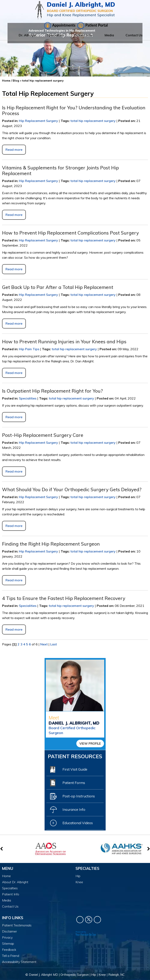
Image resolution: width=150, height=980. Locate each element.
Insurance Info (68, 810)
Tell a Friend (11, 956)
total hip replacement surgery (93, 121)
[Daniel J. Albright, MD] (75, 11)
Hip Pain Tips (29, 349)
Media (109, 35)
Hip (78, 876)
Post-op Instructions (72, 796)
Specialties (55, 35)
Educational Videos (71, 823)
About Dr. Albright (15, 882)
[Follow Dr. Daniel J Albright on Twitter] (89, 920)
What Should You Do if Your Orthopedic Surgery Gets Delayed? (72, 489)
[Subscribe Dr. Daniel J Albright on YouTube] (97, 920)
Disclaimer (9, 931)
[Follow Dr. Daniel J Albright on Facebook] (80, 920)
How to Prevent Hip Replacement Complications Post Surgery (70, 233)
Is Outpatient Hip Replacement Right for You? (52, 391)
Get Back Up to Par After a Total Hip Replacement (58, 287)
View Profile (90, 744)
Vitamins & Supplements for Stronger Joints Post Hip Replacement (60, 171)
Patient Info (83, 35)
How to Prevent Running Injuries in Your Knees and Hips (64, 342)
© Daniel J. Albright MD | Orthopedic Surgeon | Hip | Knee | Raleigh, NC (75, 975)
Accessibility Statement (19, 962)
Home (7, 35)
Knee (79, 882)
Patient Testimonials (17, 925)
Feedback (9, 950)
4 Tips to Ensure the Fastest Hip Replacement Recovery (64, 598)
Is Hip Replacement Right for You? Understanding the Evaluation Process (74, 110)
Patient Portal (93, 26)
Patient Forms (68, 783)
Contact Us (134, 35)
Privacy (7, 937)
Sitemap (8, 943)
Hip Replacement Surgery (38, 121)
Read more (14, 150)
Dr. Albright (28, 35)
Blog (16, 81)
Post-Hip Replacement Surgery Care (43, 435)
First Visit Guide (69, 769)
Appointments (60, 26)
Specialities (28, 398)
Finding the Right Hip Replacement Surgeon (51, 544)
